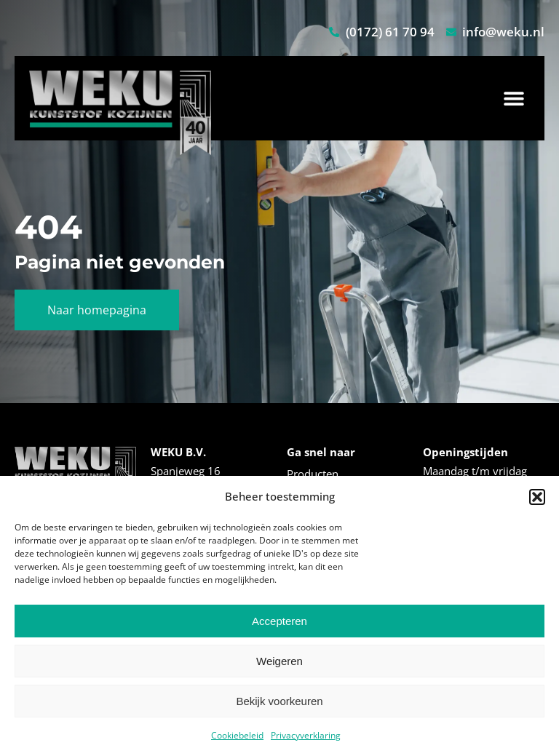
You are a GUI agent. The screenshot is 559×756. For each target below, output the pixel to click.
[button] (537, 497)
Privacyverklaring (306, 735)
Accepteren (279, 621)
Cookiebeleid (237, 735)
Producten (313, 474)
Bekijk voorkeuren (279, 701)
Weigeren (279, 661)
